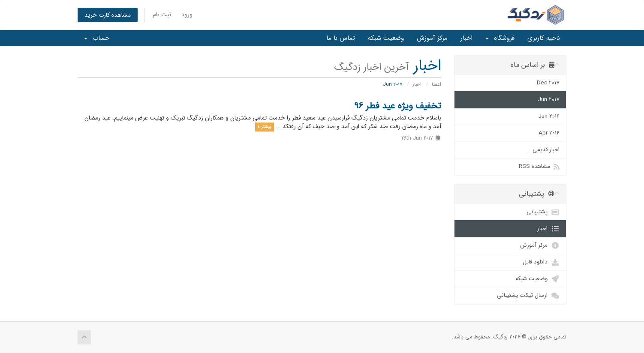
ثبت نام (162, 15)
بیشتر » (264, 127)
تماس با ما (341, 38)
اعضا (436, 84)
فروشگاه (500, 38)
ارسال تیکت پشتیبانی (528, 296)
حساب (97, 38)
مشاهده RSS (539, 167)
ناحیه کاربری (544, 38)
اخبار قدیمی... (543, 150)
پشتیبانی (543, 212)
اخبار (466, 38)
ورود (187, 15)
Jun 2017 (549, 100)
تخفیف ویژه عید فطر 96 (398, 106)
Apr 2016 (549, 133)
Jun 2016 (549, 116)
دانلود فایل (541, 262)
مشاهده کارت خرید (108, 15)
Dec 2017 (548, 83)
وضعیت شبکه (386, 38)
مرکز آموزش (432, 38)
